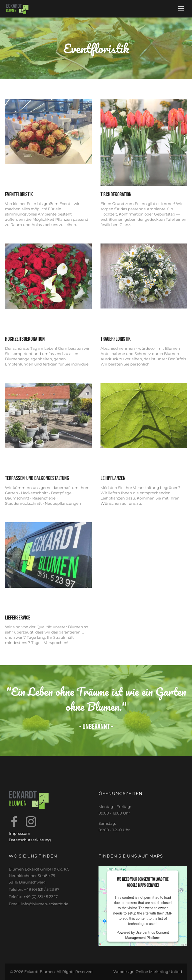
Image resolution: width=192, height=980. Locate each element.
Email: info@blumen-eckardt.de (38, 904)
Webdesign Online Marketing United (148, 972)
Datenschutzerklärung (30, 840)
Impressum (19, 833)
